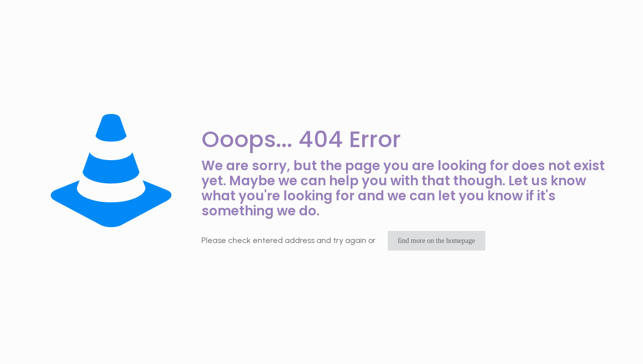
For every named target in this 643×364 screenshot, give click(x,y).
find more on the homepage (437, 241)
